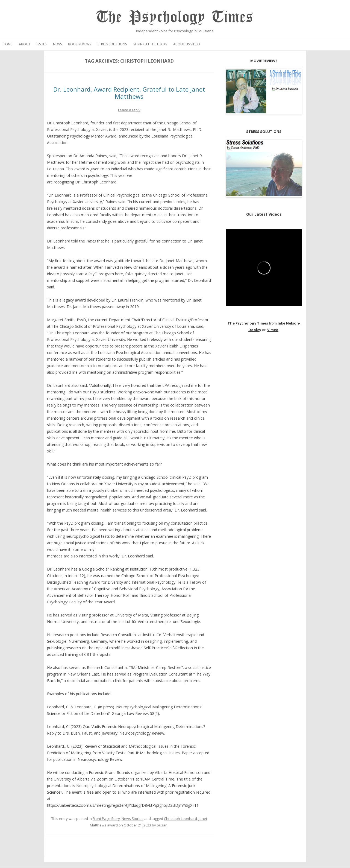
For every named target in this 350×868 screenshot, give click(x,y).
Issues (42, 44)
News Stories (133, 819)
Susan (162, 825)
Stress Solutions (112, 44)
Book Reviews (80, 44)
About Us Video (187, 44)
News (57, 44)
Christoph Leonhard (180, 819)
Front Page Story (106, 819)
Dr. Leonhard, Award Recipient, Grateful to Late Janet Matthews (129, 93)
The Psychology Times (175, 17)
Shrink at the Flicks (150, 44)
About (25, 44)
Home (8, 44)
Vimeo (273, 330)
